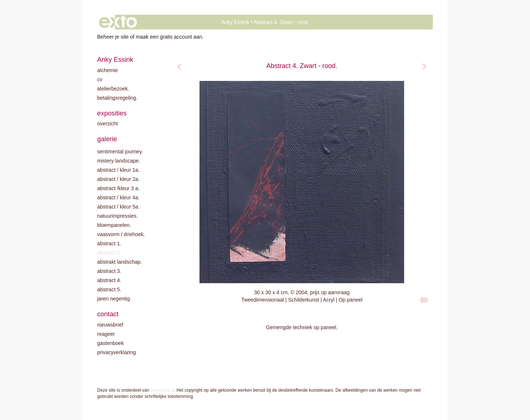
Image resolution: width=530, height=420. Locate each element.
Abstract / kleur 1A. (118, 170)
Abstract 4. (109, 280)
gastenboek (110, 343)
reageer (106, 334)
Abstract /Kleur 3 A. (118, 188)
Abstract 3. (109, 271)
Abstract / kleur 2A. (118, 179)
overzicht (107, 124)
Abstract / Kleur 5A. (118, 207)
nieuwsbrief (110, 325)
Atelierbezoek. (113, 89)
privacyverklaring (116, 352)
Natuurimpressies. (118, 216)
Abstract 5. (109, 289)
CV (100, 79)
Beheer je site (113, 37)
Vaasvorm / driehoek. (121, 234)
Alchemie (107, 70)
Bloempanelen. (114, 225)
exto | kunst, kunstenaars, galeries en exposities (118, 22)
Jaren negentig (114, 299)
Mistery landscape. (119, 161)
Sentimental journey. (120, 152)
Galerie (107, 139)
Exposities (112, 113)
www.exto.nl (162, 390)
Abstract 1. (109, 243)
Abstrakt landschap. (119, 262)
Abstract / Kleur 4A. (118, 197)
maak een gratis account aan (169, 37)
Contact (108, 314)
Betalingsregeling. (117, 98)
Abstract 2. (109, 253)
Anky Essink (235, 22)
